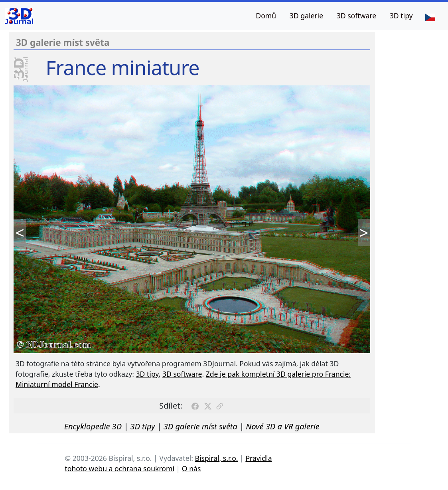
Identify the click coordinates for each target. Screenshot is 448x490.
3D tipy (401, 16)
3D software (357, 16)
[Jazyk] (430, 17)
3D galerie (306, 16)
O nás (191, 468)
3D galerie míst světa (200, 426)
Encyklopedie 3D (93, 426)
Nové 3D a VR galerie (283, 426)
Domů (266, 16)
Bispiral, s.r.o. (216, 458)
